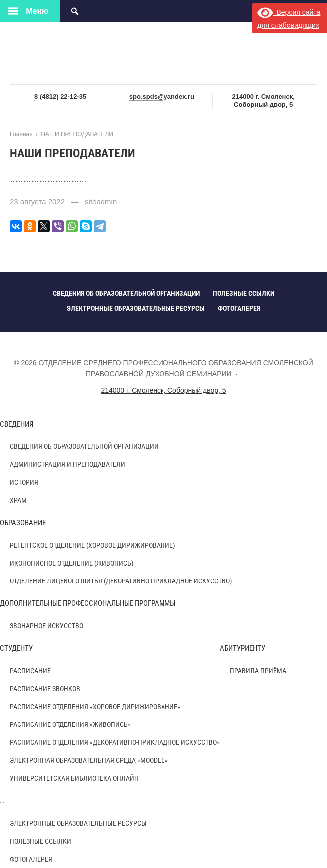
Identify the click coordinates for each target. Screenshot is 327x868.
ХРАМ (18, 500)
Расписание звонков (45, 689)
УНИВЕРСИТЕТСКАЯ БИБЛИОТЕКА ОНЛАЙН (74, 778)
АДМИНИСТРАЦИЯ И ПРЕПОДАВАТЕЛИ (68, 464)
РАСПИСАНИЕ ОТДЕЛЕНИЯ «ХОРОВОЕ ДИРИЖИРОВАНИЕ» (95, 707)
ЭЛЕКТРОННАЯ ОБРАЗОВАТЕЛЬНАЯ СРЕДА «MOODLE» (89, 760)
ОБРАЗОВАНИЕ (23, 523)
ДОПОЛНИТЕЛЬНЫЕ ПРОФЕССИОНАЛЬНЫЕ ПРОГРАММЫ (88, 603)
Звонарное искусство (47, 626)
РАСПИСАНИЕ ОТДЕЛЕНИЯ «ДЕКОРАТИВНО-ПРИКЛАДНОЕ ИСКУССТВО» (115, 742)
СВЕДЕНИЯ (17, 424)
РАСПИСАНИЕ (30, 671)
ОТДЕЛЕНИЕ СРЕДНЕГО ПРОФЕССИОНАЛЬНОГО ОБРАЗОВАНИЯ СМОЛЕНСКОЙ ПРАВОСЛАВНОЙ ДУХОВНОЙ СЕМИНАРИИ (163, 54)
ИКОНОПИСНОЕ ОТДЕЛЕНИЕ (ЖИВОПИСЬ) (72, 563)
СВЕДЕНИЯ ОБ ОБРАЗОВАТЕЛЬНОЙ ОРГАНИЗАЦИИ (84, 446)
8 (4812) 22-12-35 (60, 96)
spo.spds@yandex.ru (162, 96)
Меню (37, 11)
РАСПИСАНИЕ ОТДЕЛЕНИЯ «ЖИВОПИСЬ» (70, 724)
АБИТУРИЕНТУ (243, 648)
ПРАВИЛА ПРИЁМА (258, 671)
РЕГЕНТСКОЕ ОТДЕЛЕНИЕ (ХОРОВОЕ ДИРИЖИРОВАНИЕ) (92, 545)
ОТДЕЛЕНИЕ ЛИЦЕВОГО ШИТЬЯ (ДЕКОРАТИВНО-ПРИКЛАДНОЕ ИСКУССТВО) (121, 581)
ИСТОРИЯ (24, 482)
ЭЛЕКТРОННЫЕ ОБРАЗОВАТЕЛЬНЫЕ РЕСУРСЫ (78, 823)
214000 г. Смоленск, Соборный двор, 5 (163, 390)
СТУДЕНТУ (16, 648)
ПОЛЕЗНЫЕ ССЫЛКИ (41, 841)
